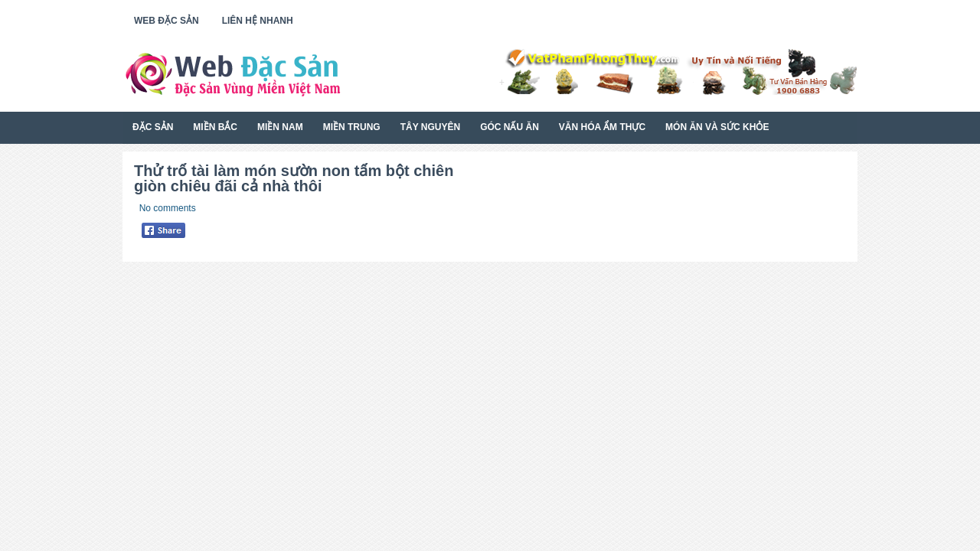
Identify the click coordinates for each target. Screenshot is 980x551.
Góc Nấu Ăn (510, 127)
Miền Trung (352, 127)
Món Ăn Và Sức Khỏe (717, 127)
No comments (168, 208)
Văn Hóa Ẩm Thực (602, 127)
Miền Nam (280, 127)
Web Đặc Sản (167, 21)
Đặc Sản (153, 127)
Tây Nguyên (430, 127)
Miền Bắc (215, 127)
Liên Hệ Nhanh (258, 21)
